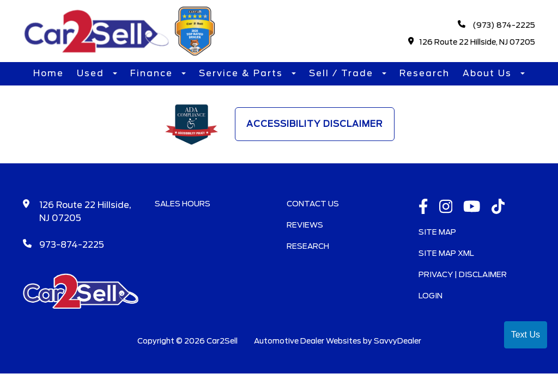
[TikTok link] (498, 207)
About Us (489, 73)
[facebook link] (423, 207)
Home (48, 73)
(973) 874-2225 (496, 25)
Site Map (437, 232)
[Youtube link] (472, 207)
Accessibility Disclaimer (315, 124)
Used (92, 73)
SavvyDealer (398, 341)
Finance (153, 73)
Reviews (305, 225)
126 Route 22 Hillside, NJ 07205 (472, 42)
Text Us (526, 335)
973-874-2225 (72, 245)
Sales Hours (183, 204)
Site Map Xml (446, 253)
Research (424, 73)
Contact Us (313, 204)
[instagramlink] (446, 207)
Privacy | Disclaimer (463, 274)
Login (430, 296)
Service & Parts (242, 73)
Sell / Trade (343, 73)
